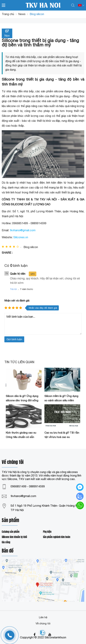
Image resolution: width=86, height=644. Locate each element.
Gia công (6, 542)
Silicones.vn (21, 237)
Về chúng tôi (43, 623)
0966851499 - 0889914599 (28, 486)
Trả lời (13, 289)
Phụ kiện (47, 532)
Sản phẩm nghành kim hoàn (57, 537)
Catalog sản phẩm (11, 532)
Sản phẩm (10, 520)
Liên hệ (43, 617)
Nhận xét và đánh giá (17, 301)
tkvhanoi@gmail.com (23, 230)
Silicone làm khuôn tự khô (14, 537)
